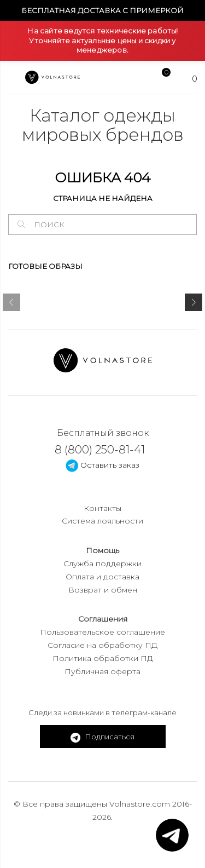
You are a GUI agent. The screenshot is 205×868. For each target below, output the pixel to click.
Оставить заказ (102, 465)
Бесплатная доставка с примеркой (102, 10)
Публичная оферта (102, 671)
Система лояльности (102, 521)
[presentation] (11, 304)
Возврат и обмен (103, 590)
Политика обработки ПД (103, 658)
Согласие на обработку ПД (102, 645)
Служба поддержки (102, 564)
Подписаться (102, 737)
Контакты (102, 508)
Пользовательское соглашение (102, 632)
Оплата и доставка (102, 577)
